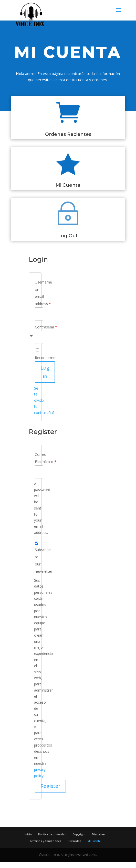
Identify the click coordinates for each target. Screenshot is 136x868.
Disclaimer (99, 834)
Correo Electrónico (35, 458)
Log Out (68, 236)
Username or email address (35, 293)
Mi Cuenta (68, 185)
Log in (45, 372)
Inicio (28, 834)
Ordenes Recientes (68, 134)
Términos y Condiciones (45, 841)
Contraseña (35, 327)
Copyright (79, 834)
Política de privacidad (52, 834)
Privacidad (74, 841)
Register (50, 786)
